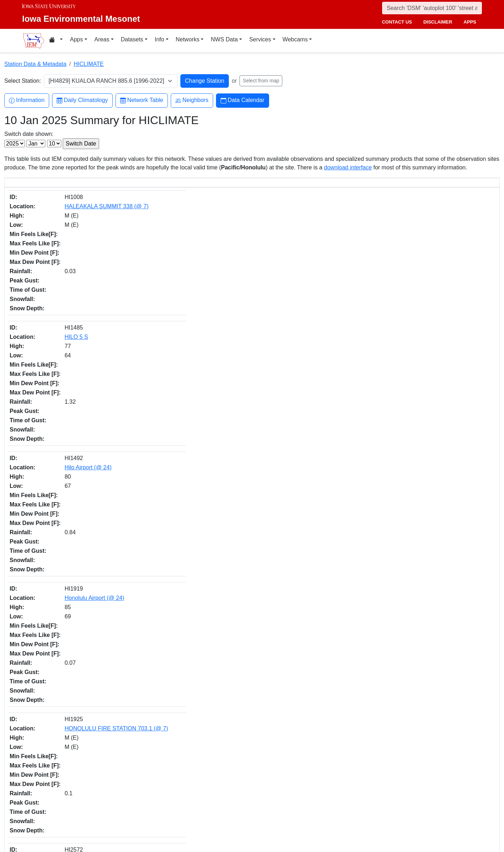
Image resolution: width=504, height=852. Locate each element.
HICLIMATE (89, 64)
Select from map (261, 81)
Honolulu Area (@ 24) (77, 641)
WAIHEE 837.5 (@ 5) (77, 595)
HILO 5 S (61, 230)
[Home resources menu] (56, 41)
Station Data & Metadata (35, 64)
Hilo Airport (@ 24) (73, 253)
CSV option (217, 731)
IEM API (110, 731)
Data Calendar (243, 100)
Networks (188, 39)
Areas (102, 39)
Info (160, 39)
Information (27, 100)
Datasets (132, 39)
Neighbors (192, 100)
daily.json (165, 731)
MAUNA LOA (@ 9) (74, 504)
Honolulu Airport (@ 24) (79, 276)
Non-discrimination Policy (391, 803)
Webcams (295, 39)
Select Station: (23, 81)
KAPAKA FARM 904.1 (77, 344)
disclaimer (438, 22)
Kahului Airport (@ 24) (78, 322)
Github (268, 800)
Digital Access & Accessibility (395, 820)
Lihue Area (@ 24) (73, 687)
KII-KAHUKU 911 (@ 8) (79, 367)
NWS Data (224, 39)
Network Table (142, 100)
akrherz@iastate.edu (173, 796)
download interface (348, 167)
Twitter (268, 785)
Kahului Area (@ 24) (75, 710)
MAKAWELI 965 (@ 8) (78, 481)
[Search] (432, 8)
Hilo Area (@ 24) (71, 664)
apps (470, 22)
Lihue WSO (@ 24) (74, 436)
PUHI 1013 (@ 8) (71, 573)
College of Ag (58, 791)
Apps (76, 39)
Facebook (271, 771)
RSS (266, 830)
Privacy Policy (378, 811)
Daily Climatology (82, 100)
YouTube (270, 815)
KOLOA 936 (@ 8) (73, 390)
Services (260, 39)
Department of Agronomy (71, 800)
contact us (397, 22)
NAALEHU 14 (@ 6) (75, 550)
